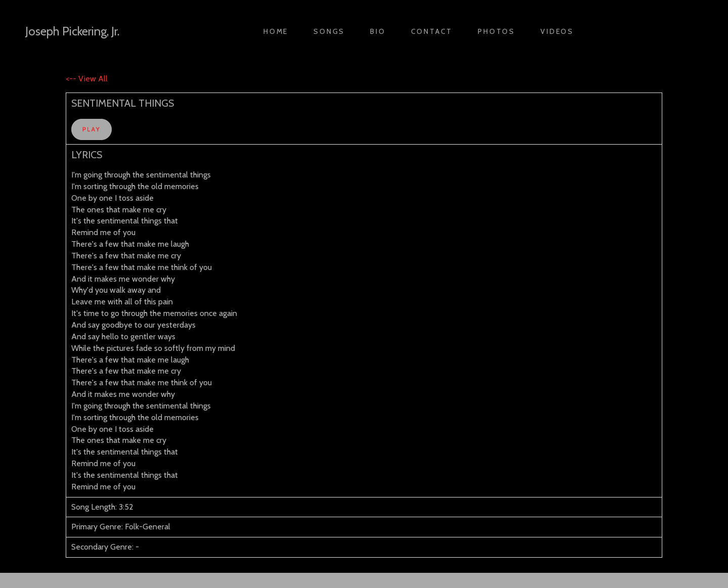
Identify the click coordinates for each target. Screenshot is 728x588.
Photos (496, 31)
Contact (432, 31)
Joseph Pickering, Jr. (72, 31)
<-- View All (87, 79)
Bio (378, 31)
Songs (329, 31)
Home (276, 31)
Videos (557, 31)
